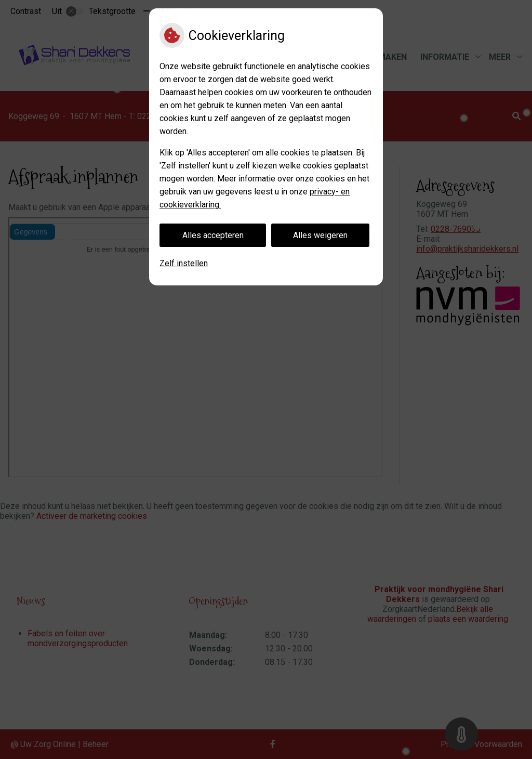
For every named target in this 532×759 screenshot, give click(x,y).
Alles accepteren (213, 235)
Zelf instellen (184, 263)
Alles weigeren (320, 235)
